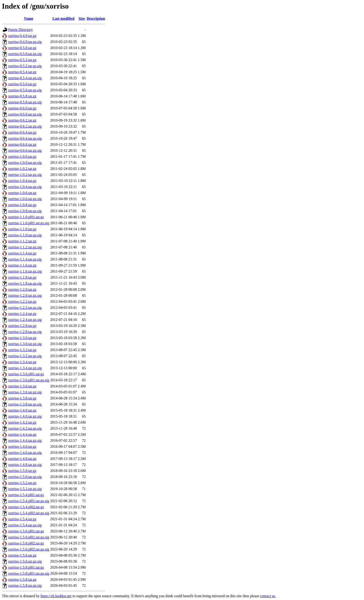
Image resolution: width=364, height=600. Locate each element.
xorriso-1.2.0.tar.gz (22, 289)
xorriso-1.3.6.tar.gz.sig (25, 392)
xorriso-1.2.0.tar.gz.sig (25, 295)
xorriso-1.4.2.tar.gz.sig (25, 428)
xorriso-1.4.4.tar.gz (22, 434)
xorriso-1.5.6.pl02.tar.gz (26, 543)
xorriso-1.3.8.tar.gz (22, 398)
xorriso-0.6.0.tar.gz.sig (25, 114)
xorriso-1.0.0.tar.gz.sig (25, 163)
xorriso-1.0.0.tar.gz (22, 157)
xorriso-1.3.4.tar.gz (22, 362)
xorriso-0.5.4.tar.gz (22, 72)
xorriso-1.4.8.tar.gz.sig (25, 465)
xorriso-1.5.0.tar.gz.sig (25, 477)
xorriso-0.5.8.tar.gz (22, 96)
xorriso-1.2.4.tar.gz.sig (25, 320)
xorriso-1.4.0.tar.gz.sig (25, 416)
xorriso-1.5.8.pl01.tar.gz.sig (29, 573)
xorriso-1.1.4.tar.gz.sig (25, 259)
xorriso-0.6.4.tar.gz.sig (25, 138)
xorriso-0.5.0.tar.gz (22, 48)
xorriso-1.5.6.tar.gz (22, 555)
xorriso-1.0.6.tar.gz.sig (25, 199)
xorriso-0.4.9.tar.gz (22, 36)
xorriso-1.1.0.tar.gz (22, 229)
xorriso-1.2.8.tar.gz (22, 326)
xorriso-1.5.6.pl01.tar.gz (26, 531)
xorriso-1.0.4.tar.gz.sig (25, 187)
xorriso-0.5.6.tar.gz (22, 84)
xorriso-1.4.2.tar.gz (22, 422)
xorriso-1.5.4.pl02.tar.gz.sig (29, 513)
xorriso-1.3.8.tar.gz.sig (25, 404)
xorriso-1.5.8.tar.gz (22, 579)
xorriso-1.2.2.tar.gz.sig (25, 308)
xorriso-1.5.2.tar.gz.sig (25, 489)
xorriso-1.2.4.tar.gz (22, 314)
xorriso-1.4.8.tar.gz (22, 459)
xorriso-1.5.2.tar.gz (22, 483)
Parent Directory (20, 30)
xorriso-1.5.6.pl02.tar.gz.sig (29, 549)
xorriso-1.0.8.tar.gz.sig (25, 211)
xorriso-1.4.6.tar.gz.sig (25, 453)
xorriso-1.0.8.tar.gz (22, 205)
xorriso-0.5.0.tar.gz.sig (25, 54)
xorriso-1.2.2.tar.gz (22, 302)
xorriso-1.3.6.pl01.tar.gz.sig (29, 380)
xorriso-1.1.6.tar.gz (22, 265)
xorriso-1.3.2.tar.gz (22, 350)
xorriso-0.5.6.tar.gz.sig (25, 90)
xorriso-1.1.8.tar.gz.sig (25, 283)
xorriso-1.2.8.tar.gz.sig (25, 332)
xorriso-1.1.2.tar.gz (22, 241)
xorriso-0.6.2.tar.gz (22, 120)
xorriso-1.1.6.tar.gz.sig (25, 271)
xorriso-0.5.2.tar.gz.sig (25, 66)
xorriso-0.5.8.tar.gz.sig (25, 102)
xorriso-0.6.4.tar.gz (22, 132)
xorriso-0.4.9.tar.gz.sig (25, 42)
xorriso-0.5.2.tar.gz (22, 60)
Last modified (63, 18)
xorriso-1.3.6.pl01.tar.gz (26, 374)
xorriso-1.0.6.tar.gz (22, 193)
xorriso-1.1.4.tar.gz (22, 253)
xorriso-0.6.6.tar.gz (22, 144)
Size (82, 18)
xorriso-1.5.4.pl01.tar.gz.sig (29, 501)
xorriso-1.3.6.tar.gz (22, 386)
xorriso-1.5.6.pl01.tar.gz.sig (29, 537)
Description (96, 18)
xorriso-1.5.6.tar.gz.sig (25, 561)
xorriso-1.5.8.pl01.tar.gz (26, 567)
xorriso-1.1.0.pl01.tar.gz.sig (29, 223)
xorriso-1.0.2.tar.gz (22, 169)
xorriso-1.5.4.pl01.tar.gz (26, 495)
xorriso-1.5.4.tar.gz (22, 519)
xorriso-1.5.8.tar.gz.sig (25, 585)
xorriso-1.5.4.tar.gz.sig (25, 525)
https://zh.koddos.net (56, 596)
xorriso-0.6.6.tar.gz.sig (25, 150)
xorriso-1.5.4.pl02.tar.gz (26, 507)
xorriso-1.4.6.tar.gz (22, 447)
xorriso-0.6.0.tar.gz (22, 108)
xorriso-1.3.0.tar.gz (22, 338)
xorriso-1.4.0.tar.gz (22, 410)
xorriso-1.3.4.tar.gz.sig (25, 368)
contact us (268, 596)
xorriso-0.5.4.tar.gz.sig (25, 78)
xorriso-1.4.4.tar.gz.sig (25, 440)
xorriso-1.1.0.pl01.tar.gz (26, 217)
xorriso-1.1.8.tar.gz (22, 277)
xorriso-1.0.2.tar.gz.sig (25, 175)
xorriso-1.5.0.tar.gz (22, 471)
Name (29, 18)
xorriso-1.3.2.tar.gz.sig (25, 356)
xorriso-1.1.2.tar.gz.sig (25, 247)
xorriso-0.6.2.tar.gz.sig (25, 126)
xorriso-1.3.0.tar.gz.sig (25, 344)
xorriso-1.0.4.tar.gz (22, 181)
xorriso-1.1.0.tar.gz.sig (25, 235)
